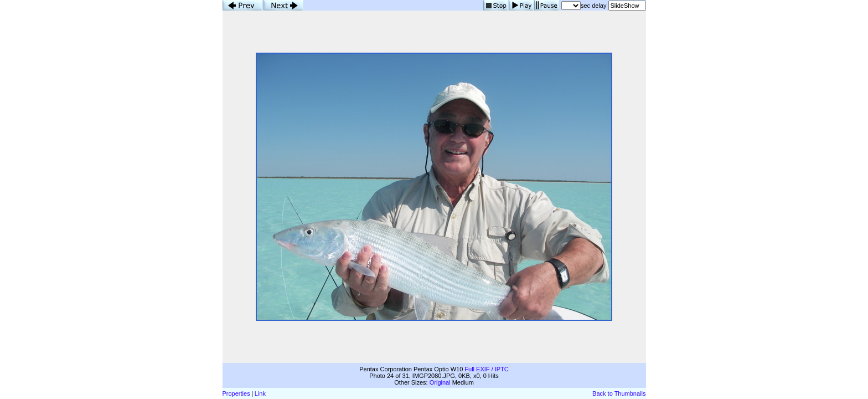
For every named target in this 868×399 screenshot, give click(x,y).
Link (260, 393)
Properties (236, 393)
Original (440, 382)
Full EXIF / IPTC (486, 369)
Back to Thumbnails (619, 393)
